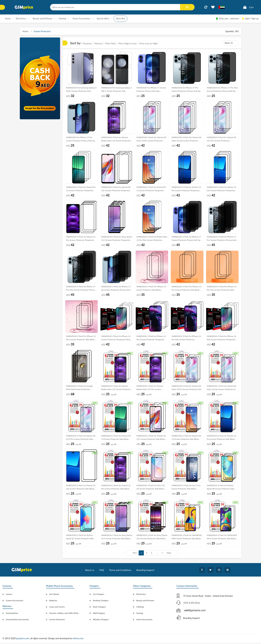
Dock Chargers (99, 608)
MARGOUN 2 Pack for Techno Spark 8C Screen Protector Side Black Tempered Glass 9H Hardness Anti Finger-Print (80, 539)
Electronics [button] (21, 18)
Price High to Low (128, 43)
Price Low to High (149, 43)
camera (9, 596)
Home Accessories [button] (81, 18)
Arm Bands (54, 596)
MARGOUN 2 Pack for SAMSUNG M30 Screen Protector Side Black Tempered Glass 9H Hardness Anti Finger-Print (187, 539)
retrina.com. (78, 640)
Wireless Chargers (101, 621)
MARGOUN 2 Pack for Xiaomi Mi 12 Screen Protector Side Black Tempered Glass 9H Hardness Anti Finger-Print (187, 439)
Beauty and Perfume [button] (42, 18)
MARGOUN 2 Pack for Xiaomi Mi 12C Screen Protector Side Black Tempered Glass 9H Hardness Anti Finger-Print (151, 439)
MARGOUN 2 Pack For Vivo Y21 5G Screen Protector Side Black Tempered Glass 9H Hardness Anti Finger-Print (151, 489)
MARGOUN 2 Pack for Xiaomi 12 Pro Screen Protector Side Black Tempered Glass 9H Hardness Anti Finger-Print (116, 489)
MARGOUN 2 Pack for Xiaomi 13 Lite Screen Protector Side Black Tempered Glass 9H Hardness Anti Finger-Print (81, 489)
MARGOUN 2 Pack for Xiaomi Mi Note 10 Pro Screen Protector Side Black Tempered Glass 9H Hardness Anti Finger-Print (187, 389)
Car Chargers (99, 596)
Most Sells (110, 43)
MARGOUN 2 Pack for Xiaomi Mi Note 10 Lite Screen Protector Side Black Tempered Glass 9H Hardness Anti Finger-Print (222, 389)
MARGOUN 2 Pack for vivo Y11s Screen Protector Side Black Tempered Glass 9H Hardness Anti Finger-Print (187, 489)
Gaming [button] (62, 18)
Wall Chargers (99, 615)
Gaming (140, 615)
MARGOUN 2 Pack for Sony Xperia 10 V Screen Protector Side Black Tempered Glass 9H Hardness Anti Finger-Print (117, 539)
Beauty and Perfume (145, 602)
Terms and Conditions (120, 571)
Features (87, 43)
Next (169, 554)
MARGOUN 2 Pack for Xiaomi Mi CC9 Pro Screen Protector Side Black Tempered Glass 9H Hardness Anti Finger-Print (81, 439)
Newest (98, 43)
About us (90, 571)
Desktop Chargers (101, 602)
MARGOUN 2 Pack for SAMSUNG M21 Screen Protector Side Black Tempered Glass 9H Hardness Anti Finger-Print (222, 539)
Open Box (120, 18)
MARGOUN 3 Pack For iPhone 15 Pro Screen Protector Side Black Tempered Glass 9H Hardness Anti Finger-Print (187, 290)
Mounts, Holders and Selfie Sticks (64, 615)
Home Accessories (144, 621)
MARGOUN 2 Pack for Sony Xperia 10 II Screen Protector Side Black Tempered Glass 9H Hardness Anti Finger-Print (152, 539)
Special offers (103, 18)
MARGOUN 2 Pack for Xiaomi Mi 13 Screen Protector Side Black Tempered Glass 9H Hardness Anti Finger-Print (116, 439)
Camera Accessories (15, 602)
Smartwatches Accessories (17, 621)
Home (8, 18)
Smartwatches (12, 615)
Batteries (53, 602)
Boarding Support (145, 571)
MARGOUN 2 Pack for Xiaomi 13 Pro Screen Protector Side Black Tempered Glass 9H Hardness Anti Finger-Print (222, 439)
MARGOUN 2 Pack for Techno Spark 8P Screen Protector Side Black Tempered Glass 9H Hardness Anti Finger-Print (221, 489)
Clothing (140, 608)
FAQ (102, 571)
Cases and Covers (57, 608)
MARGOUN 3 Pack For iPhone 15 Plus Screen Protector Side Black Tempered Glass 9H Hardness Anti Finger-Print (81, 339)
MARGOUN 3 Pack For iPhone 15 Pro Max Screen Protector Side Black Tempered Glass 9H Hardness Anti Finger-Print (222, 290)
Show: (227, 43)
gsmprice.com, (23, 640)
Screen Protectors (42, 31)
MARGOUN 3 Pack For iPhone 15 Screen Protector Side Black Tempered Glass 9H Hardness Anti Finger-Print (151, 290)
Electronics (141, 596)
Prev (135, 554)
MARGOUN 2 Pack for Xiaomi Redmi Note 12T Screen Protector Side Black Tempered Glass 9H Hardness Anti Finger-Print (116, 389)
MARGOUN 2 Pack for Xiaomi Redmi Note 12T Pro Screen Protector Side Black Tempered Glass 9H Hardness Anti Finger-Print (150, 389)
